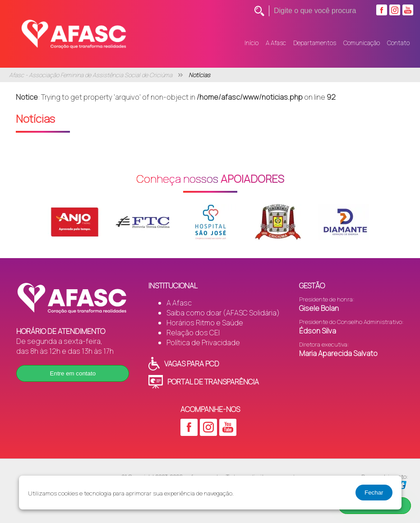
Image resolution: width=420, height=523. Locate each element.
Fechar (374, 493)
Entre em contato (73, 373)
